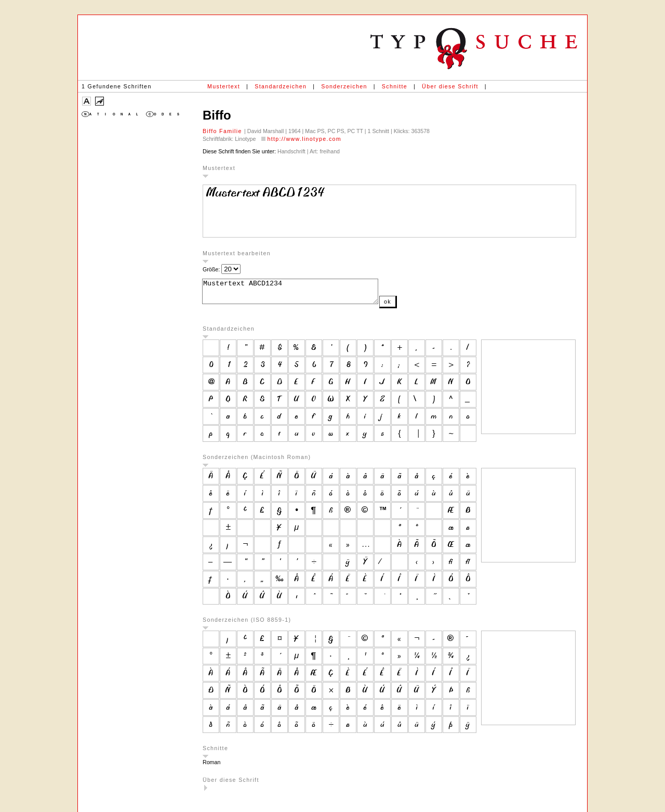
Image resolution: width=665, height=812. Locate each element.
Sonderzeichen (344, 86)
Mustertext (224, 86)
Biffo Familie (223, 131)
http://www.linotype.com (304, 139)
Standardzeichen (281, 86)
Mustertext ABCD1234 (301, 294)
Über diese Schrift (450, 86)
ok (408, 306)
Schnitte (395, 86)
